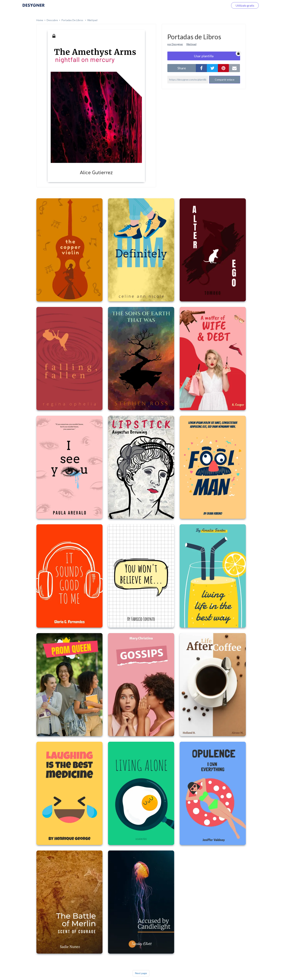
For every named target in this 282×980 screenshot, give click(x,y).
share (182, 68)
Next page (141, 973)
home (40, 20)
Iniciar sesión (216, 5)
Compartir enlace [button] (225, 80)
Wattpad (92, 20)
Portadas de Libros (73, 20)
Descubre (52, 20)
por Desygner (175, 44)
